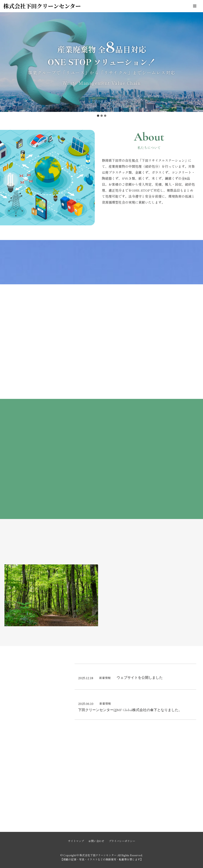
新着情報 (105, 678)
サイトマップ (76, 841)
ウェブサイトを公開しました (140, 678)
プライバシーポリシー (122, 841)
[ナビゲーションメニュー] (195, 6)
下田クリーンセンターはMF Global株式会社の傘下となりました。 (130, 710)
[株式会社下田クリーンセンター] (42, 6)
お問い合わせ (96, 841)
